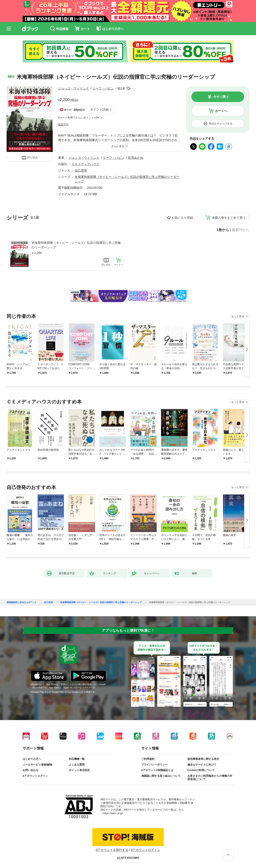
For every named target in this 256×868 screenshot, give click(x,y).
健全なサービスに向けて (202, 765)
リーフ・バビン (103, 88)
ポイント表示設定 (79, 770)
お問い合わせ (31, 770)
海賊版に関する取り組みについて (161, 776)
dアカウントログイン (35, 776)
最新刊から (241, 230)
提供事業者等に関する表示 (203, 759)
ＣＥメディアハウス (85, 164)
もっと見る (238, 316)
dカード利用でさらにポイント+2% (79, 118)
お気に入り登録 (182, 218)
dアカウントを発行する (112, 850)
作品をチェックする (221, 124)
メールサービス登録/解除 (37, 765)
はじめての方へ (32, 759)
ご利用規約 (148, 759)
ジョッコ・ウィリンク (73, 88)
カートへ (221, 111)
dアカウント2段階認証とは (157, 770)
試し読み (33, 157)
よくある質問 (77, 765)
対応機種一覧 (77, 759)
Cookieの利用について (201, 770)
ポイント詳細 (99, 109)
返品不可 (63, 124)
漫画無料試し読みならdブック (22, 602)
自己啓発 (81, 170)
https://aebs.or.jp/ (113, 813)
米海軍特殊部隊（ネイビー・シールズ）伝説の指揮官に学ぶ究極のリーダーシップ (76, 245)
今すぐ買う (221, 97)
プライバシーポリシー (154, 765)
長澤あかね (136, 158)
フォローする (128, 88)
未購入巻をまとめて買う (229, 218)
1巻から (223, 230)
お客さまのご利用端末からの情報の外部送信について (210, 778)
